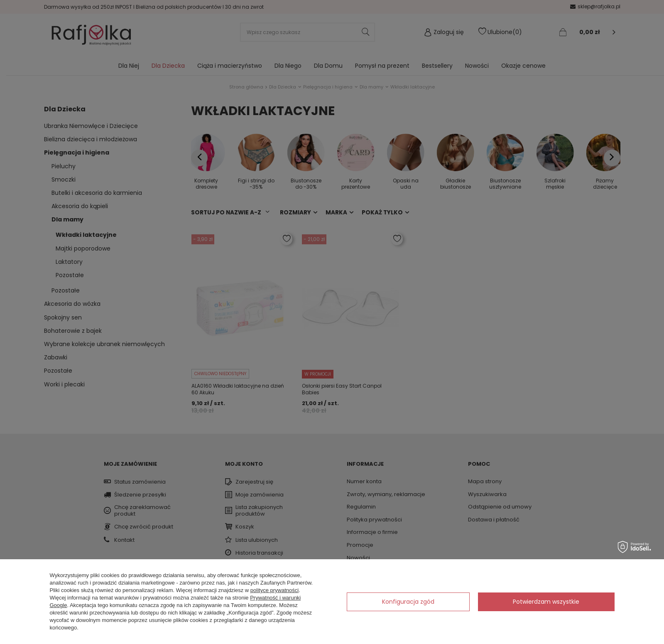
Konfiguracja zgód (408, 602)
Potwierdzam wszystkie (546, 602)
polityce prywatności (274, 590)
